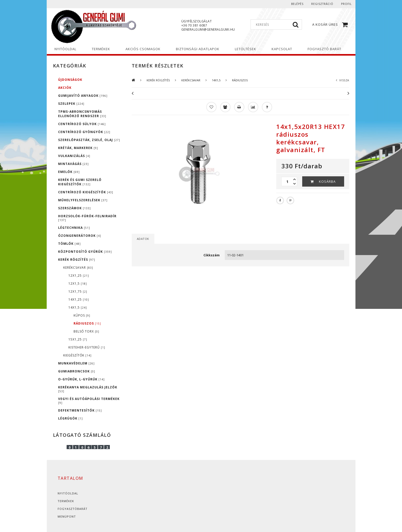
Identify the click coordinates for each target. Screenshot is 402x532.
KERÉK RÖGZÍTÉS (77, 260)
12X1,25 (79, 276)
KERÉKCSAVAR (78, 268)
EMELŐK (69, 172)
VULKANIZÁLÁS (74, 156)
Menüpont (67, 516)
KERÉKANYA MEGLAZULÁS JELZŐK (88, 389)
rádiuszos (87, 323)
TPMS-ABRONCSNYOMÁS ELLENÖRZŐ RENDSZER (82, 114)
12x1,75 (78, 291)
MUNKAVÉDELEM (76, 363)
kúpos (82, 315)
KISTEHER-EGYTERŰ (87, 347)
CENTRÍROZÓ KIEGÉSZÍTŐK (86, 192)
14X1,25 (79, 299)
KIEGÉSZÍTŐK (77, 355)
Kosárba (327, 181)
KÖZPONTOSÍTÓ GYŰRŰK (85, 252)
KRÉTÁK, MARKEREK (78, 148)
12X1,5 (78, 284)
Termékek (66, 501)
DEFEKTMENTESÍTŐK (80, 410)
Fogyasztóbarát (73, 509)
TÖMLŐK (69, 244)
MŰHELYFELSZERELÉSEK (83, 200)
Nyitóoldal (68, 493)
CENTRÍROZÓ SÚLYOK (82, 124)
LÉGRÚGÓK (70, 418)
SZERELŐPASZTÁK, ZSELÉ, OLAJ (89, 140)
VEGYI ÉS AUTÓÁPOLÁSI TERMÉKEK (89, 401)
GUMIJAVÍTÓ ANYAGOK (83, 96)
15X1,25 (78, 339)
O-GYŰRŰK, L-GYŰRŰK (81, 379)
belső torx (86, 331)
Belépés (297, 4)
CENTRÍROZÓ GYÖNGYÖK (84, 132)
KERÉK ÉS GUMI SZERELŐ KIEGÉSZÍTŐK (80, 182)
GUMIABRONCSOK (77, 371)
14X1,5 (78, 307)
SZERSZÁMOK (74, 208)
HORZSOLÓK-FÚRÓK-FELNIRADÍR (87, 218)
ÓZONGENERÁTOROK (80, 236)
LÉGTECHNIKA (74, 228)
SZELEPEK (71, 104)
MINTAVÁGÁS (73, 164)
